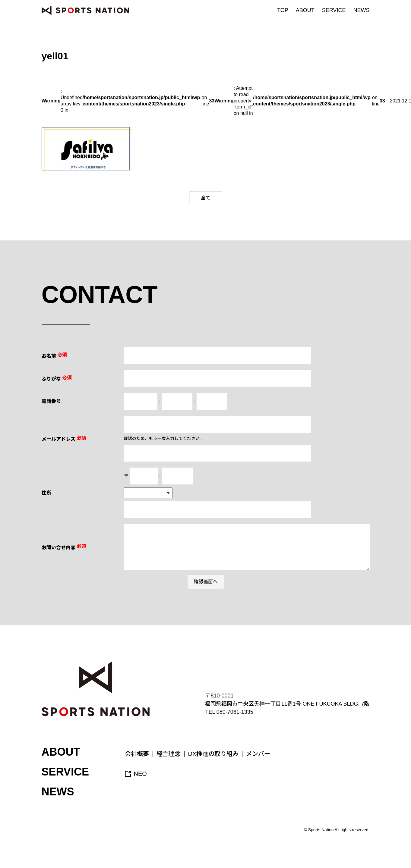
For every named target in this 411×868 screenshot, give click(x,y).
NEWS (362, 10)
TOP (283, 10)
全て (206, 198)
